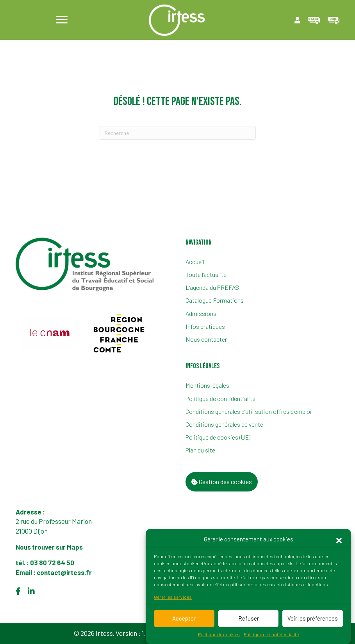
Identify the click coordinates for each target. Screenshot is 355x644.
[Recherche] (178, 133)
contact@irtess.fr (64, 572)
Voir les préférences (313, 622)
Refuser (249, 622)
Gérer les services (173, 600)
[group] (50, 333)
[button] (339, 543)
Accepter (184, 622)
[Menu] (62, 20)
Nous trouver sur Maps (50, 547)
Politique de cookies (219, 637)
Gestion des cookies (222, 482)
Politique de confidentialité (271, 637)
